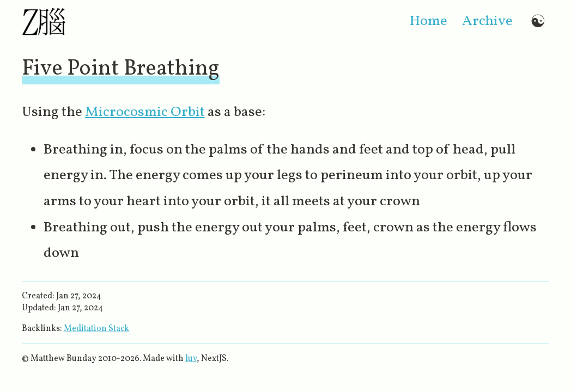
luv (191, 359)
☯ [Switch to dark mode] (538, 22)
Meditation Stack (96, 329)
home (429, 22)
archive (487, 22)
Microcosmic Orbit (145, 112)
